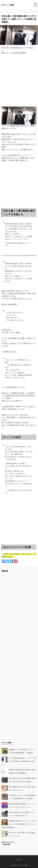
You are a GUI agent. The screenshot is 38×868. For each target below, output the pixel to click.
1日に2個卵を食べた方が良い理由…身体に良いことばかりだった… (22, 788)
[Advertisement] (19, 82)
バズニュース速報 (7, 5)
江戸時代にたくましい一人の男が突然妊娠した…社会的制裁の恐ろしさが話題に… (22, 797)
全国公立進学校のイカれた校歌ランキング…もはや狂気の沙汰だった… (21, 814)
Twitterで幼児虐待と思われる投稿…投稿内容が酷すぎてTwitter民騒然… (22, 771)
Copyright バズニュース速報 (19, 865)
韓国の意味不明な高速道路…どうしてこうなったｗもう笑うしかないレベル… (22, 805)
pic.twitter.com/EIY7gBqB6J (20, 239)
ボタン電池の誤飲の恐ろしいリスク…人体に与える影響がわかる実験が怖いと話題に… (19, 761)
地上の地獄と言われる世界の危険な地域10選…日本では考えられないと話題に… (22, 780)
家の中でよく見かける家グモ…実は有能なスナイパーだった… (22, 834)
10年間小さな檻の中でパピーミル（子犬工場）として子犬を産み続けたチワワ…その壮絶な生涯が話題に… (19, 824)
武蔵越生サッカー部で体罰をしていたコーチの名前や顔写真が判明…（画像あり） (22, 751)
